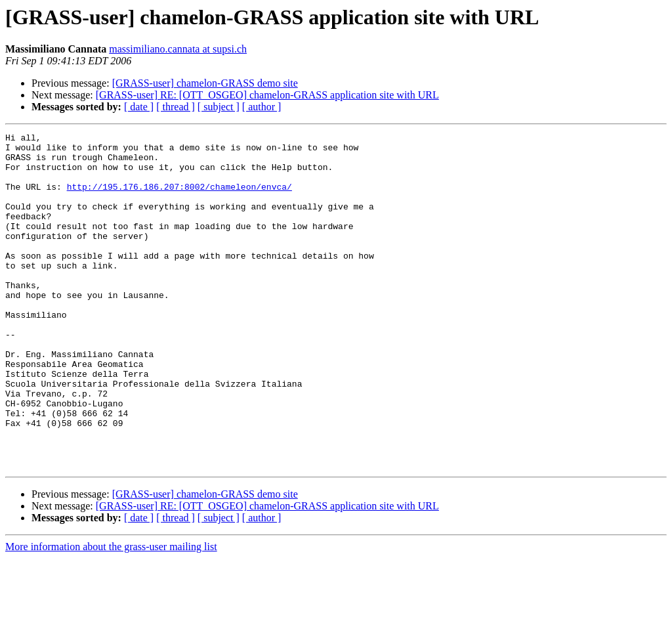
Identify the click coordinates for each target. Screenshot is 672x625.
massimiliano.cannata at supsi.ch (178, 49)
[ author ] (262, 107)
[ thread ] (176, 107)
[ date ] (139, 107)
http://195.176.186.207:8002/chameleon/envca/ (179, 198)
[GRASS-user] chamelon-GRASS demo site (205, 83)
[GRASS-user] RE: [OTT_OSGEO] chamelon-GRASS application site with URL (267, 95)
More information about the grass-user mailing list (111, 614)
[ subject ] (219, 107)
